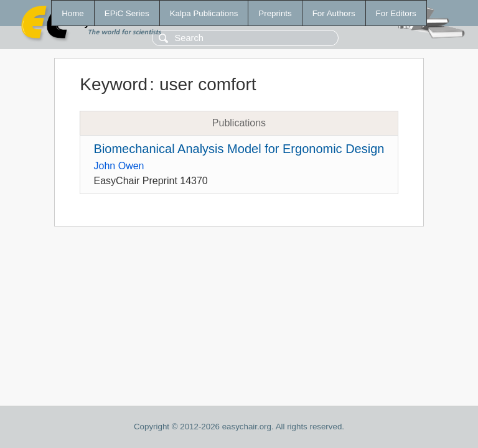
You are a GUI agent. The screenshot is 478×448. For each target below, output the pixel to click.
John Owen (119, 166)
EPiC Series (127, 13)
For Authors (334, 13)
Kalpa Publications (204, 13)
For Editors (396, 13)
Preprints (275, 13)
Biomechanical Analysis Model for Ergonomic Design (239, 149)
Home (73, 13)
